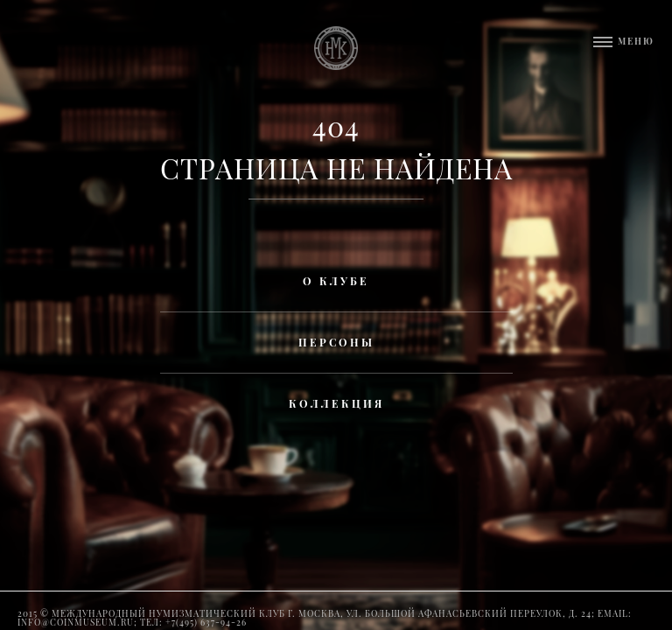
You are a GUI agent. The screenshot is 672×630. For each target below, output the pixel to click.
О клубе (336, 281)
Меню (636, 41)
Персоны (336, 342)
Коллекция (336, 403)
